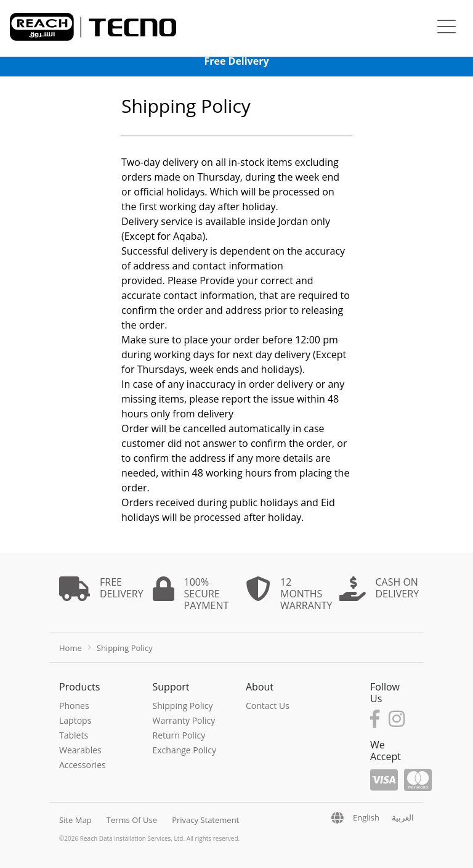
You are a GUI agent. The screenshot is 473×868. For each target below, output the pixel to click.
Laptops (75, 720)
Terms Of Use (132, 820)
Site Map (75, 820)
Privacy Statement (205, 820)
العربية (403, 817)
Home (71, 648)
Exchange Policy (185, 750)
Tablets (74, 735)
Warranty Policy (184, 720)
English (366, 817)
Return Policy (179, 735)
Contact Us (268, 706)
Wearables (80, 750)
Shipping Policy (183, 706)
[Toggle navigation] (447, 28)
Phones (74, 706)
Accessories (83, 765)
